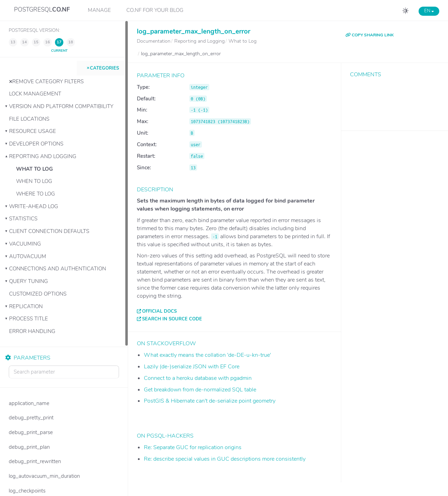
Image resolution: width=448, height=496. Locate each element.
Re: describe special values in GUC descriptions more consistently (225, 459)
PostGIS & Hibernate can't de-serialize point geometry (210, 401)
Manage (99, 10)
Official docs (159, 311)
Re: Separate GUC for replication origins (193, 447)
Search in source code (172, 319)
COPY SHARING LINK (370, 35)
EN (429, 11)
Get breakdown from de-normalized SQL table (200, 390)
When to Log (34, 181)
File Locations (29, 119)
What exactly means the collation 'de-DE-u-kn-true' (207, 355)
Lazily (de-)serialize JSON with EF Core (192, 367)
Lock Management (35, 94)
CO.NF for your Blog (155, 10)
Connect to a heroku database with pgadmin (198, 378)
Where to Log (36, 194)
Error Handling (32, 331)
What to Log (34, 169)
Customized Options (38, 294)
